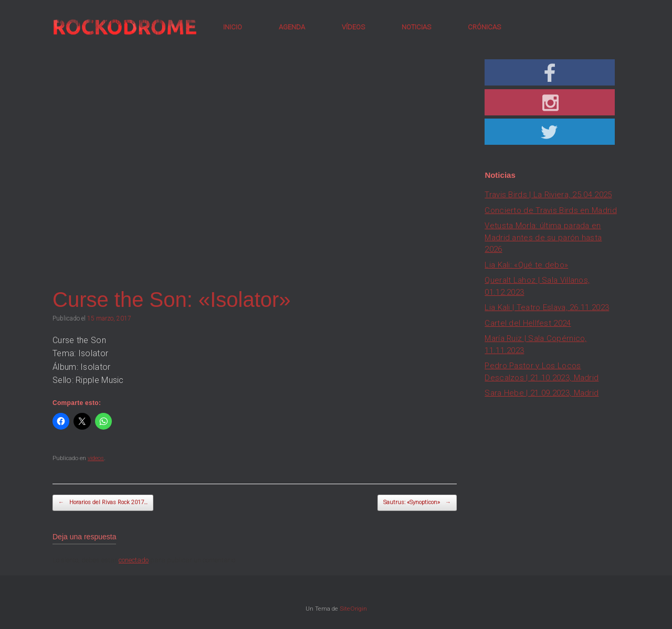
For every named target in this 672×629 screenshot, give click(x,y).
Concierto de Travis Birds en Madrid (551, 210)
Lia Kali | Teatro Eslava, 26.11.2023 (547, 307)
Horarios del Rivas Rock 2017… (103, 503)
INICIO (233, 27)
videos (96, 458)
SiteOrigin (353, 609)
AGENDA (292, 27)
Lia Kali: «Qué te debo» (526, 265)
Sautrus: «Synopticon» (417, 503)
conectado (134, 560)
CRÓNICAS (484, 27)
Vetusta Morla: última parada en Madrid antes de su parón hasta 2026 (543, 237)
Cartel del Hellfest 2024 (528, 323)
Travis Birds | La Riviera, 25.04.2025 (548, 195)
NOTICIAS (416, 27)
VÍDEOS (353, 27)
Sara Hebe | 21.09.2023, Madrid (542, 393)
